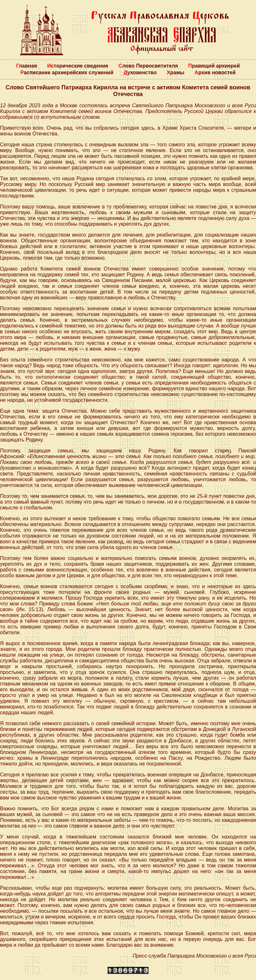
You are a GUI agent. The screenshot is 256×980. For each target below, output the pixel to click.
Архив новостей (215, 73)
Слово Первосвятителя (148, 66)
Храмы (176, 73)
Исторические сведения (78, 66)
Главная (26, 66)
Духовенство (140, 73)
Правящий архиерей (214, 66)
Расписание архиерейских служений (67, 73)
